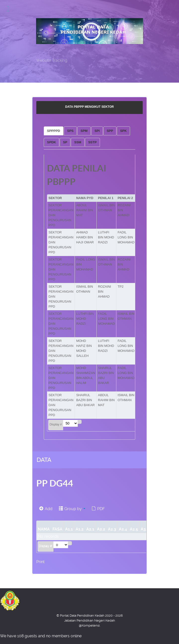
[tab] (54, 131)
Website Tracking (52, 60)
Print (40, 562)
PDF (98, 509)
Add (46, 509)
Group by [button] (72, 509)
